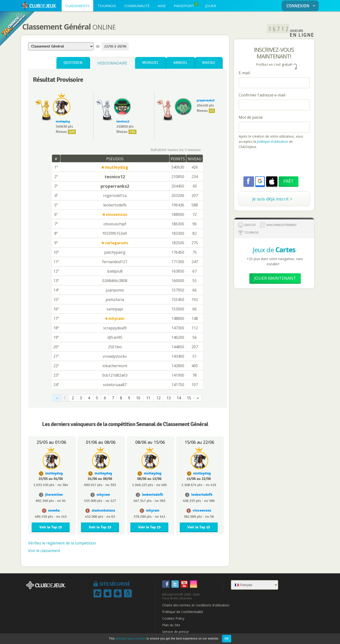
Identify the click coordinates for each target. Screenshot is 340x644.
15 (189, 398)
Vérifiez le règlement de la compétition (62, 543)
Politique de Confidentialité (183, 612)
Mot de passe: (251, 117)
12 (158, 398)
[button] (260, 181)
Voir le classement (44, 551)
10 (138, 398)
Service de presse (176, 632)
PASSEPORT (186, 5)
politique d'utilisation (272, 141)
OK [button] (227, 638)
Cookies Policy (173, 618)
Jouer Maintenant (275, 278)
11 (148, 398)
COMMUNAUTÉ (137, 6)
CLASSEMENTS (77, 6)
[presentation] (275, 163)
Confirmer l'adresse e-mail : (263, 95)
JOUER (211, 6)
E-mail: (244, 73)
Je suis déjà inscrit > (272, 199)
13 (169, 398)
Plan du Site (171, 625)
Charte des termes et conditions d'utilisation (196, 605)
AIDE (162, 6)
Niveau (209, 63)
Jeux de (274, 250)
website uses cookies (131, 638)
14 (179, 398)
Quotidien (73, 63)
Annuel (180, 63)
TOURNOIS (107, 6)
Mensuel (150, 63)
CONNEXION (302, 6)
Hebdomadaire (112, 63)
